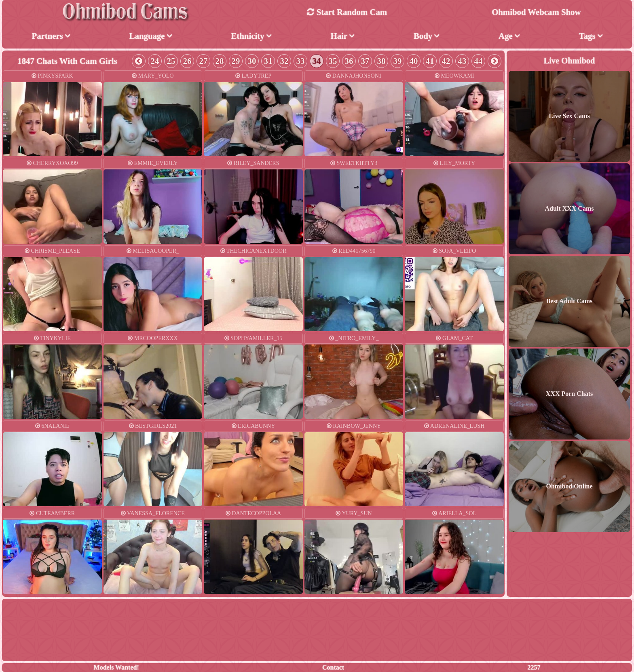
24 (155, 61)
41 (430, 61)
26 (187, 61)
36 (349, 61)
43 (462, 61)
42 (446, 61)
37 (365, 61)
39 (398, 61)
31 (268, 61)
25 (171, 61)
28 (220, 61)
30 (252, 61)
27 (204, 61)
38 (381, 61)
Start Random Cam (347, 12)
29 (236, 61)
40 (414, 61)
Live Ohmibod (570, 60)
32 (284, 61)
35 (333, 61)
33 (301, 61)
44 (479, 61)
